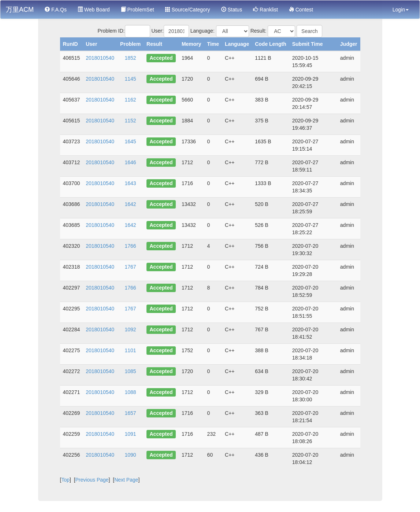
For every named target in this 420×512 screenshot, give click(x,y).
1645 (131, 141)
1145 (131, 79)
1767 (131, 267)
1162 (131, 100)
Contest (301, 10)
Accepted (161, 58)
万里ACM (20, 10)
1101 (131, 350)
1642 (131, 204)
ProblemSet (137, 10)
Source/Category (188, 10)
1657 (131, 413)
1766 (131, 246)
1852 (131, 58)
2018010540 (100, 58)
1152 (131, 121)
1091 (131, 434)
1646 (131, 162)
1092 (131, 329)
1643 (131, 183)
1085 (131, 371)
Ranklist (265, 10)
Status (232, 10)
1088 (131, 392)
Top (65, 480)
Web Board (94, 10)
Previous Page (92, 480)
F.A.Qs (56, 10)
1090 (131, 455)
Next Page (126, 480)
